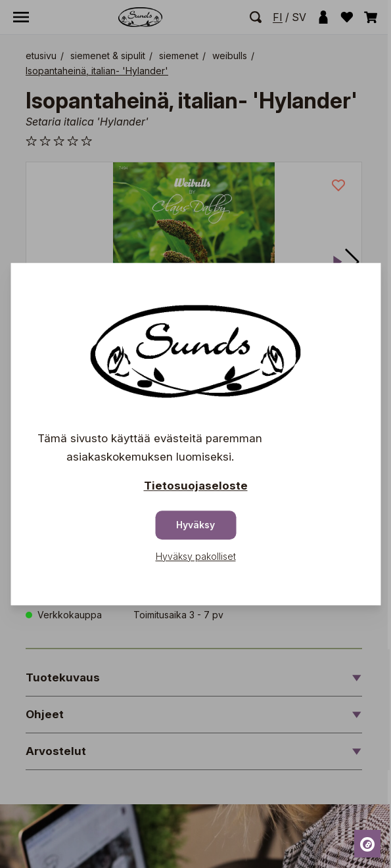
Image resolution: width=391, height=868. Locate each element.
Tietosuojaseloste (196, 486)
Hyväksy (195, 525)
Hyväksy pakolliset (196, 556)
